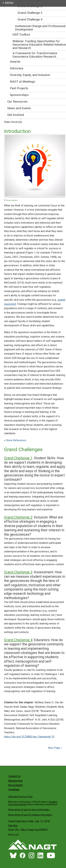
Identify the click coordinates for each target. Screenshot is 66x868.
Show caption (11, 200)
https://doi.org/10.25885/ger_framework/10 (29, 737)
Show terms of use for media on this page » (30, 815)
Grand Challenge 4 (18, 640)
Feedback (14, 790)
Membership (15, 781)
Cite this (13, 826)
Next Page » (55, 748)
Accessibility (16, 785)
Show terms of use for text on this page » (29, 810)
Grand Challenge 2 (18, 517)
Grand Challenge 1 (18, 458)
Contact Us (14, 776)
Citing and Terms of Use (20, 797)
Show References (15, 440)
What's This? (13, 834)
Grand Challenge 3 (18, 572)
